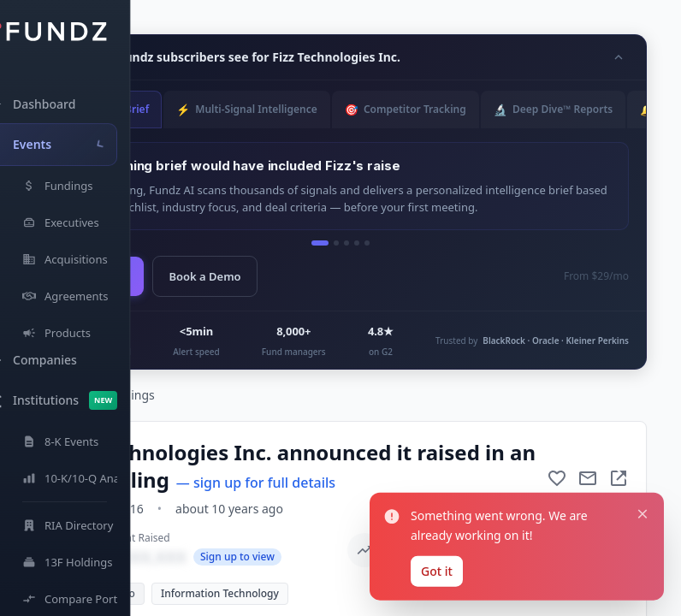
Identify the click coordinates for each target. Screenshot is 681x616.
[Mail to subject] (588, 478)
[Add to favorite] (557, 478)
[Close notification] (643, 514)
